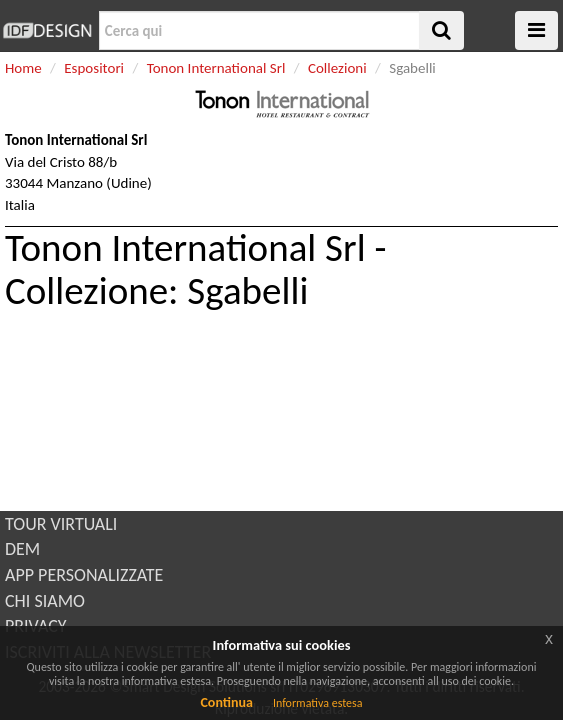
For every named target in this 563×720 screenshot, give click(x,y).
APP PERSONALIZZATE (84, 575)
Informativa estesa (318, 703)
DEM (22, 549)
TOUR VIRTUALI (61, 524)
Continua (226, 702)
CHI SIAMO (45, 601)
